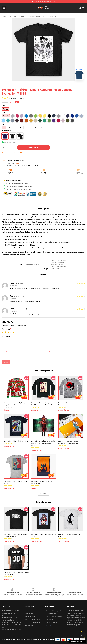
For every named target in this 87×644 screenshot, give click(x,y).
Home (4, 16)
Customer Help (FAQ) (53, 623)
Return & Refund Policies (54, 617)
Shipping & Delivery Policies (55, 611)
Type (3, 106)
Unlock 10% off (83, 635)
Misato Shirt (52, 16)
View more (44, 494)
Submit (6, 362)
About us (28, 611)
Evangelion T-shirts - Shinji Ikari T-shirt (16, 441)
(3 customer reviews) (18, 98)
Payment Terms (51, 614)
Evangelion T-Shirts (57, 265)
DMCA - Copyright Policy (32, 620)
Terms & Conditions (31, 614)
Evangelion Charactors (17, 16)
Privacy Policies (30, 617)
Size (3, 124)
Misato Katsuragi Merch (36, 16)
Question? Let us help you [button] (77, 641)
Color (3, 112)
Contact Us (49, 620)
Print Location (6, 131)
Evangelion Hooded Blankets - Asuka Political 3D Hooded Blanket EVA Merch (43, 443)
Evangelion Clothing (57, 262)
